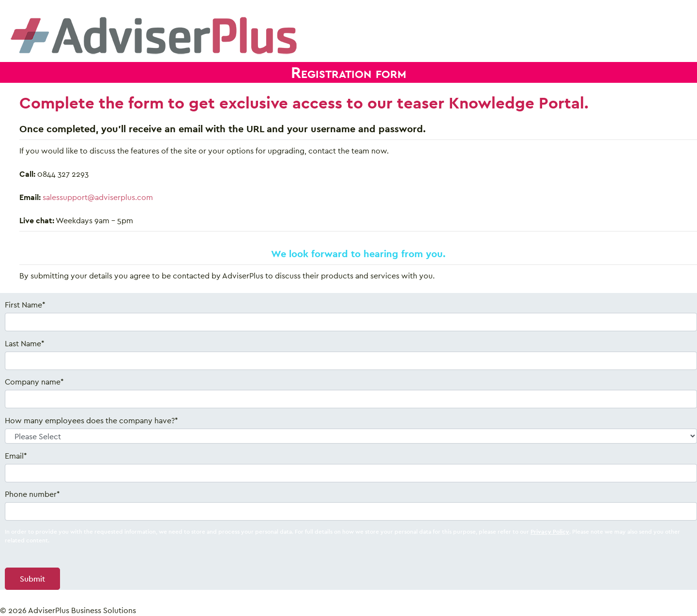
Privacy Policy (550, 531)
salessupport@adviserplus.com (98, 197)
